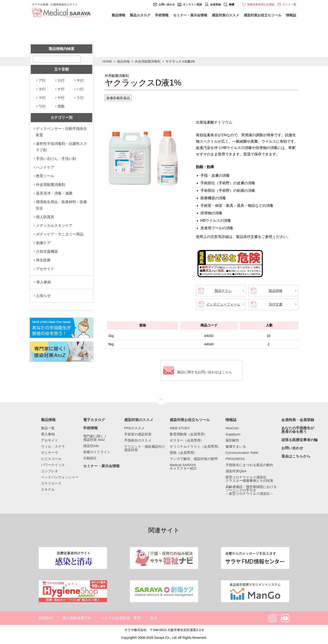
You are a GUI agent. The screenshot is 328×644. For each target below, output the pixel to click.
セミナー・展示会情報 (190, 15)
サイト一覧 (286, 5)
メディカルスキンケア (54, 226)
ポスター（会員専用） (187, 440)
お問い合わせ (167, 5)
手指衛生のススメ (138, 440)
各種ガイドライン (97, 452)
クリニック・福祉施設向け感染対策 (145, 448)
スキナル (48, 489)
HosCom (232, 428)
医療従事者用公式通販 (261, 5)
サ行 (80, 80)
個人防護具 (45, 217)
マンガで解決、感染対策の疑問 (194, 459)
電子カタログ (94, 420)
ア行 (42, 80)
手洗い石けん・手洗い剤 (56, 159)
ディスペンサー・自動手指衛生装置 (61, 132)
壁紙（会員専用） (183, 453)
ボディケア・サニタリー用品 (60, 234)
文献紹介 (90, 458)
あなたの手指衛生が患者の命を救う (298, 430)
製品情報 (118, 15)
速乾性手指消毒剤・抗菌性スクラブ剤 (61, 147)
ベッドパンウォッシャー (60, 477)
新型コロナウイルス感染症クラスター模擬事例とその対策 (249, 479)
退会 (154, 618)
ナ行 (61, 89)
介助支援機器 (47, 251)
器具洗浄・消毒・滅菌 (54, 193)
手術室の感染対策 (138, 434)
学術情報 (162, 15)
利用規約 (46, 618)
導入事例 (44, 282)
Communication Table (242, 453)
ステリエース (51, 483)
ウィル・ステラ (53, 446)
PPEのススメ (134, 428)
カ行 (61, 80)
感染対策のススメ (225, 15)
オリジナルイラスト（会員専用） (195, 446)
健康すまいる (236, 446)
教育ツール (45, 176)
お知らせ (44, 296)
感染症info (91, 446)
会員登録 (215, 5)
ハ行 (80, 89)
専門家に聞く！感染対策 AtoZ (95, 438)
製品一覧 (48, 428)
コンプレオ (50, 471)
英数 (61, 106)
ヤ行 (61, 98)
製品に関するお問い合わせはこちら (206, 370)
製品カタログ (140, 15)
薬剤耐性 (232, 440)
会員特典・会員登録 (298, 420)
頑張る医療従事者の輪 (300, 440)
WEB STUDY (180, 428)
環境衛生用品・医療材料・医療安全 (61, 205)
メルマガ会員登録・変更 (121, 618)
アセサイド (45, 269)
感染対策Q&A (236, 471)
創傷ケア (43, 243)
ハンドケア (45, 167)
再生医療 (43, 260)
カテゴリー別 (61, 117)
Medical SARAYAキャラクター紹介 (183, 467)
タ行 (42, 89)
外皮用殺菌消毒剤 (148, 61)
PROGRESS (235, 459)
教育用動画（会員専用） (188, 434)
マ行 (42, 98)
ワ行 (42, 106)
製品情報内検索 (61, 49)
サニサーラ (50, 453)
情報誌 (291, 15)
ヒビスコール (51, 459)
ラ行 (80, 98)
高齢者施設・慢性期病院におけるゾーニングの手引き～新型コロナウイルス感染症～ (251, 490)
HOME (107, 61)
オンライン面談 (192, 5)
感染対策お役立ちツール (263, 15)
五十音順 (61, 69)
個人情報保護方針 (77, 618)
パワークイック (53, 465)
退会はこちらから (296, 456)
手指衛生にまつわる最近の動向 (249, 465)
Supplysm (233, 434)
